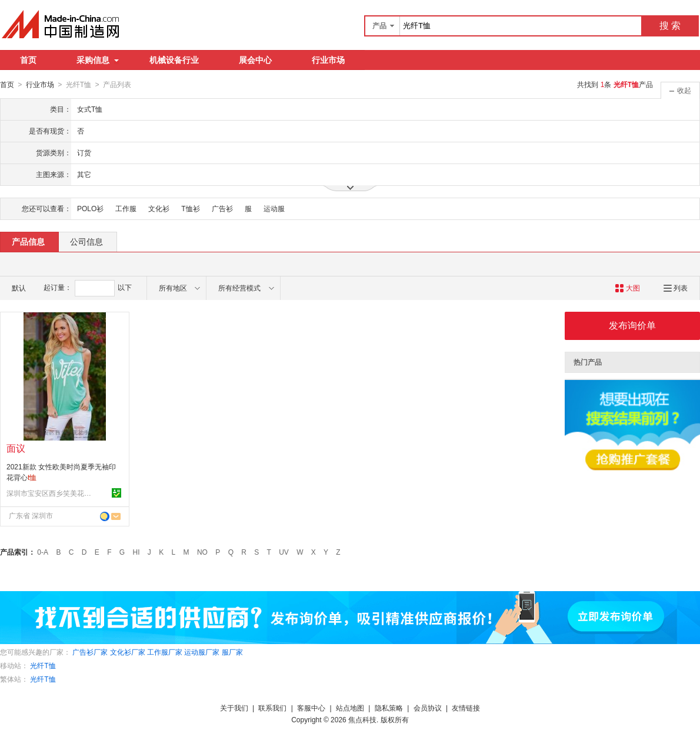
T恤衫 (190, 208)
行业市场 (328, 60)
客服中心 (311, 708)
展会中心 (255, 60)
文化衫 (159, 208)
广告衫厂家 (90, 652)
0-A (43, 552)
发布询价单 (632, 325)
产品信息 (28, 241)
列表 (676, 288)
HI (136, 552)
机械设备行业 (174, 60)
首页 (28, 60)
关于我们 (234, 708)
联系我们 (272, 708)
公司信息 (86, 241)
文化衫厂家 (128, 652)
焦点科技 (362, 719)
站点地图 (350, 708)
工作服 (126, 208)
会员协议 (428, 708)
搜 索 (670, 26)
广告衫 (222, 208)
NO (202, 552)
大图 (627, 288)
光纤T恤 (43, 665)
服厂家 (232, 652)
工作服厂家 (165, 652)
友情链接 (466, 708)
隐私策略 (389, 708)
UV (284, 552)
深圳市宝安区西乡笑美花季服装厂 (51, 493)
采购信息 (98, 60)
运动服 (274, 208)
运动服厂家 (202, 652)
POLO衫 (90, 208)
